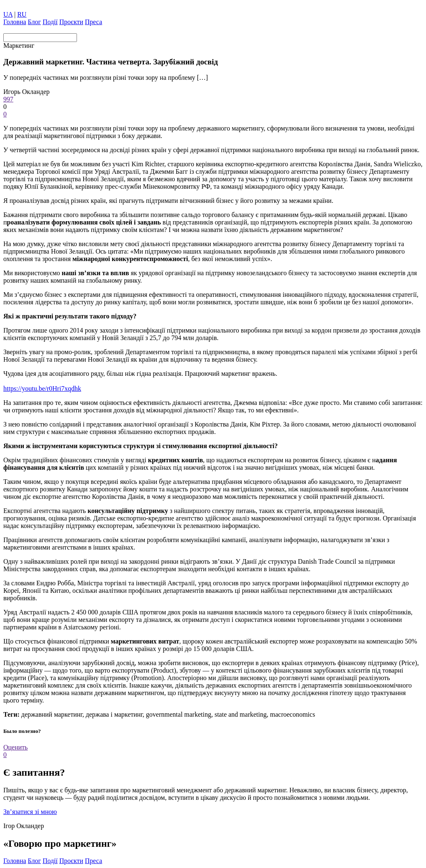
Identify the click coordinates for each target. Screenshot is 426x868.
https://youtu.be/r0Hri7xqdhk (42, 388)
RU (22, 14)
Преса (93, 22)
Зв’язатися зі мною (30, 812)
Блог (35, 22)
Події (50, 22)
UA (8, 14)
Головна (15, 22)
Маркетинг (19, 46)
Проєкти (72, 22)
